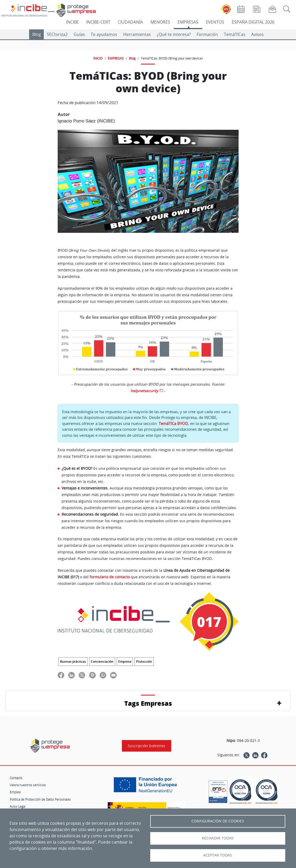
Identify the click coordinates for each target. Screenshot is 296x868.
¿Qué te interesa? (174, 34)
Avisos (257, 34)
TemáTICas (235, 34)
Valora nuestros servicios (28, 785)
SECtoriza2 (57, 34)
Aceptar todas (218, 855)
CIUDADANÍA (130, 22)
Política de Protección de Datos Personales (40, 799)
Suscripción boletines (147, 746)
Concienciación (102, 662)
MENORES (160, 22)
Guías (79, 34)
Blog (37, 34)
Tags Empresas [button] (148, 703)
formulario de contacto (110, 577)
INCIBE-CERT (98, 22)
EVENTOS (215, 22)
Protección (144, 662)
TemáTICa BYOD (173, 423)
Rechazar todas (218, 838)
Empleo (15, 792)
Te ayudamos (104, 34)
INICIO (98, 58)
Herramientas (137, 34)
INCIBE (72, 22)
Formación (207, 34)
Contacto (16, 778)
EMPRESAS (188, 22)
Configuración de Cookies (218, 821)
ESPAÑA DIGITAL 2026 (253, 22)
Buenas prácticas (73, 662)
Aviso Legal (18, 806)
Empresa (125, 662)
